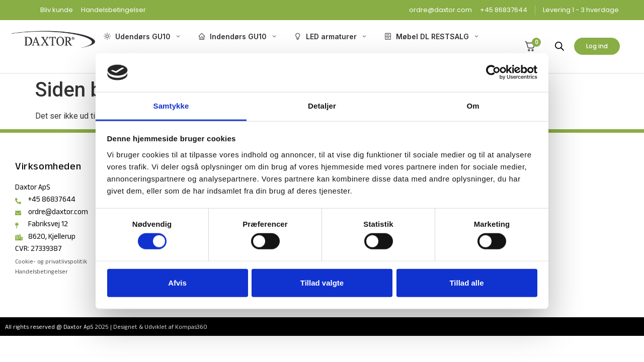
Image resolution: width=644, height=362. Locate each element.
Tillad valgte (322, 282)
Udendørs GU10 (142, 36)
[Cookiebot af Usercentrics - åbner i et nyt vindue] (493, 72)
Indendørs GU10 (238, 36)
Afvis (177, 282)
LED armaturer (331, 36)
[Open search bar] (559, 46)
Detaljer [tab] (322, 106)
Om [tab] (473, 106)
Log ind (597, 46)
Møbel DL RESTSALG (432, 36)
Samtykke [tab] (171, 106)
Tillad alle (466, 282)
